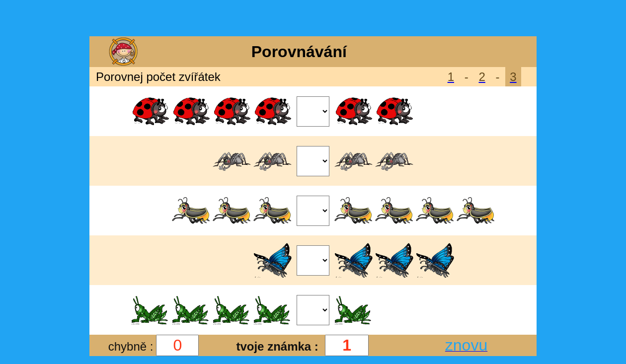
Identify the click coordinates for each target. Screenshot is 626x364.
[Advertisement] (313, 19)
